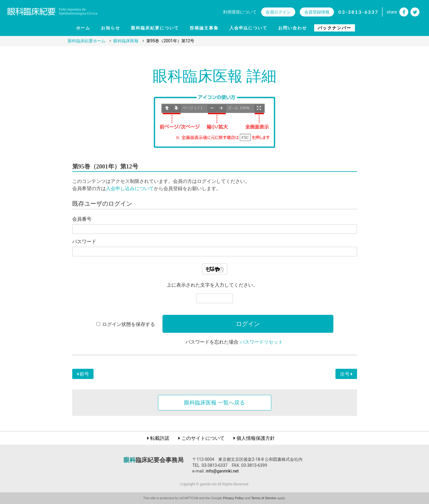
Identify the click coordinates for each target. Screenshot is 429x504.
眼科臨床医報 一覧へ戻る (214, 403)
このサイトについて (203, 438)
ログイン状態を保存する (129, 324)
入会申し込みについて (130, 188)
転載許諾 (160, 438)
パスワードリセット (261, 342)
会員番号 (82, 219)
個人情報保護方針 (256, 438)
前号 (83, 374)
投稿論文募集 (204, 28)
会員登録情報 (317, 12)
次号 (346, 374)
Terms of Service (264, 498)
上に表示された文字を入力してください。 (212, 285)
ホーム (83, 28)
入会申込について (249, 28)
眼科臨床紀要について (155, 28)
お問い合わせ (293, 28)
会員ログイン (278, 12)
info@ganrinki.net (222, 471)
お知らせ (111, 28)
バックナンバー (335, 28)
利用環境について (240, 12)
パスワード (84, 242)
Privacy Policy (234, 498)
